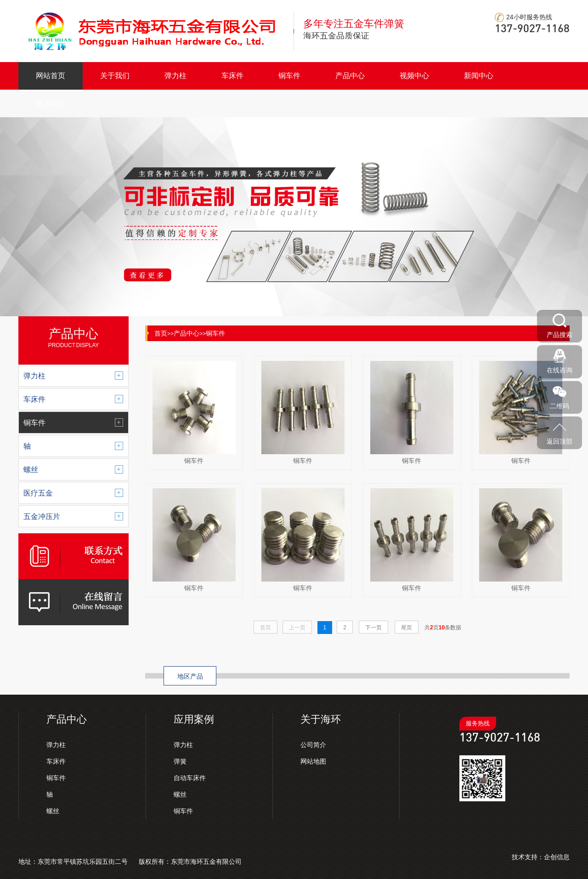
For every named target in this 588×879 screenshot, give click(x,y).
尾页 (407, 628)
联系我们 (51, 103)
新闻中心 (479, 76)
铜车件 (289, 76)
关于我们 (115, 76)
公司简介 (313, 745)
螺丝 (53, 811)
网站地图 (313, 761)
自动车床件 (190, 778)
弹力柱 (175, 76)
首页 (161, 333)
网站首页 (51, 76)
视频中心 (414, 76)
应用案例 (194, 719)
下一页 (373, 628)
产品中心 (350, 76)
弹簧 (180, 761)
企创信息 (557, 857)
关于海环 (321, 719)
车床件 (232, 76)
